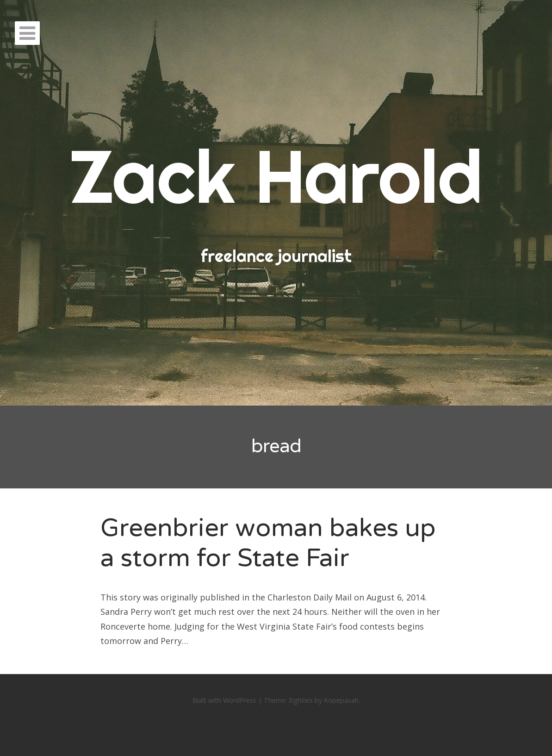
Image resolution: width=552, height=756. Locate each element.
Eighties (301, 700)
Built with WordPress (224, 700)
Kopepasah (341, 700)
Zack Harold (276, 176)
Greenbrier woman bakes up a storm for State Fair (268, 543)
